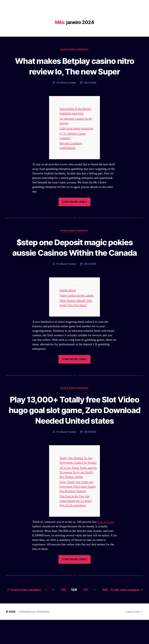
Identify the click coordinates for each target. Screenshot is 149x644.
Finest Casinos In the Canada (77, 307)
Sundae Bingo (68, 301)
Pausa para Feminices (74, 50)
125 (93, 610)
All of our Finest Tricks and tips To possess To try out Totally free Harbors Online (76, 488)
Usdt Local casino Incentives (77, 129)
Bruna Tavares (68, 83)
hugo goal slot (106, 542)
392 (137, 610)
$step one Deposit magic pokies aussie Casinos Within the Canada (74, 253)
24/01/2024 (90, 83)
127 (116, 610)
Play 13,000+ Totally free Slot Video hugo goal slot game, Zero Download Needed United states (74, 421)
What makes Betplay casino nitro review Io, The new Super (74, 66)
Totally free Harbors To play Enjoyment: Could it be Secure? (77, 474)
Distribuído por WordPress (34, 636)
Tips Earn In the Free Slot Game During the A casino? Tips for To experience (76, 521)
